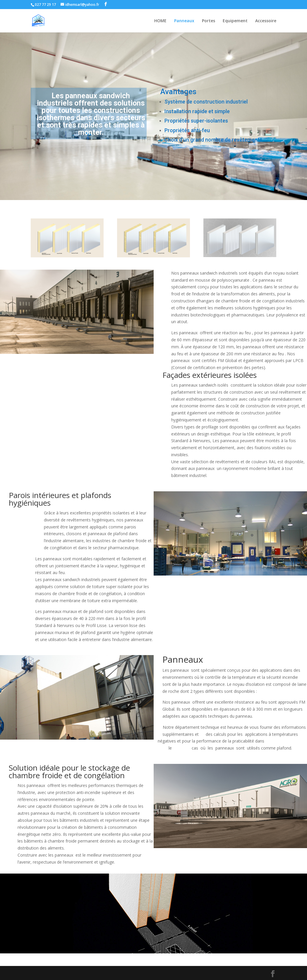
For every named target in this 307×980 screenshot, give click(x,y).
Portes (209, 21)
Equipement (235, 21)
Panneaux (184, 21)
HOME (160, 21)
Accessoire (266, 21)
